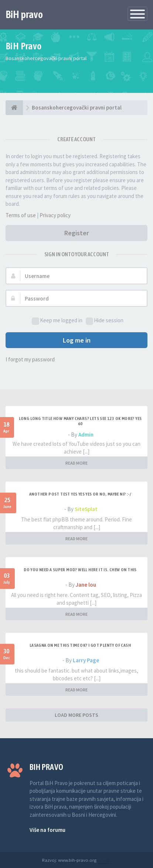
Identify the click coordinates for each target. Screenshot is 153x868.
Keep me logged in (57, 321)
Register (76, 233)
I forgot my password (30, 359)
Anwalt (104, 860)
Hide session (105, 321)
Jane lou (86, 585)
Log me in (77, 340)
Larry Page (86, 660)
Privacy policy (55, 215)
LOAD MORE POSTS (76, 715)
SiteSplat (86, 509)
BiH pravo (24, 14)
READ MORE (76, 463)
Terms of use (21, 215)
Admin (86, 435)
